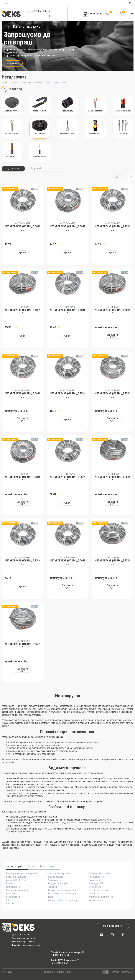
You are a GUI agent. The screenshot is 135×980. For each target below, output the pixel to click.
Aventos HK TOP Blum (17, 881)
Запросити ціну (112, 336)
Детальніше (13, 63)
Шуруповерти (96, 887)
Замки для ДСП (96, 884)
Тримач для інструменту (60, 874)
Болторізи (11, 894)
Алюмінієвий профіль (99, 874)
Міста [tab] (31, 867)
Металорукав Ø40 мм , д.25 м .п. (68, 395)
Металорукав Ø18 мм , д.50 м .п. (67, 312)
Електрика (26, 83)
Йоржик (51, 897)
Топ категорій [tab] (14, 867)
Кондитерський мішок (17, 891)
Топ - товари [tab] (47, 867)
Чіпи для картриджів (58, 884)
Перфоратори (13, 897)
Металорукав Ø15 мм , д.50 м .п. (23, 228)
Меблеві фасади (56, 877)
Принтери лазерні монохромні (22, 874)
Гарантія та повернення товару (26, 945)
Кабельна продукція (43, 83)
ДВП (8, 901)
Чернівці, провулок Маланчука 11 (68, 953)
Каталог (15, 83)
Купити (23, 253)
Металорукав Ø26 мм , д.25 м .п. (113, 228)
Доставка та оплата (21, 935)
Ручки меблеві (55, 881)
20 (117, 177)
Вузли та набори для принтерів (63, 901)
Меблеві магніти (97, 877)
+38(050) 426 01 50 (60, 956)
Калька (10, 884)
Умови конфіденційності (23, 942)
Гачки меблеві (13, 887)
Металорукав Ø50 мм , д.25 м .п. (113, 395)
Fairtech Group (64, 972)
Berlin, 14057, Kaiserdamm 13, (66, 961)
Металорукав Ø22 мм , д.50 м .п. (23, 312)
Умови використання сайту (24, 938)
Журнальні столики (99, 891)
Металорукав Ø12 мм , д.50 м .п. (67, 228)
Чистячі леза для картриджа (62, 891)
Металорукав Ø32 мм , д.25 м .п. (68, 479)
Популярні (36, 169)
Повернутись (12, 89)
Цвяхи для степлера (16, 877)
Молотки (10, 904)
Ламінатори (95, 881)
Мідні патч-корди (97, 901)
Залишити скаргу (112, 926)
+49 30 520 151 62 (60, 964)
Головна (5, 83)
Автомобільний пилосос (101, 897)
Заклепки (52, 887)
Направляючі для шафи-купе (62, 894)
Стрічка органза (97, 894)
